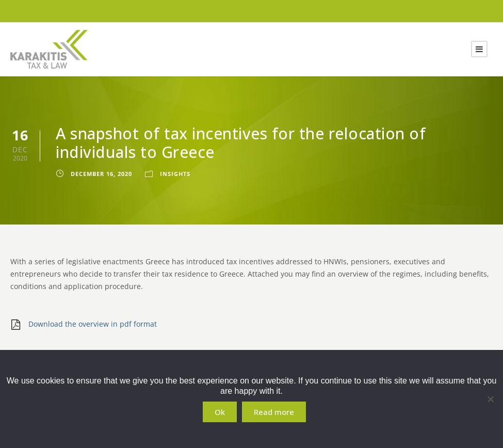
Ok (220, 412)
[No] (490, 399)
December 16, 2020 (101, 174)
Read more (274, 412)
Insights (175, 174)
